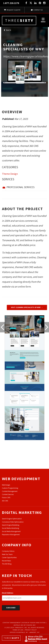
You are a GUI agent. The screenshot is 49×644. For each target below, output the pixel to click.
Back (7, 30)
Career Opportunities (9, 557)
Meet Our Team (7, 554)
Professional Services (21, 187)
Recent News (6, 561)
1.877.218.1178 (11, 3)
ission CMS (6, 498)
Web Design (6, 485)
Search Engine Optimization (12, 519)
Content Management (10, 491)
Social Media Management (11, 531)
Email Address (8, 593)
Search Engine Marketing (11, 525)
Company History (8, 551)
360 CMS (5, 501)
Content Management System (15, 623)
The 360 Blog (7, 564)
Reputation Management (11, 535)
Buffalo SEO (18, 625)
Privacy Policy (31, 630)
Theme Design (10, 174)
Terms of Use (18, 630)
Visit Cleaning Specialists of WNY (26, 307)
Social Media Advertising (10, 528)
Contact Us (37, 10)
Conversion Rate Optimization (13, 522)
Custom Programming (10, 488)
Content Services (8, 494)
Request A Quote (12, 10)
